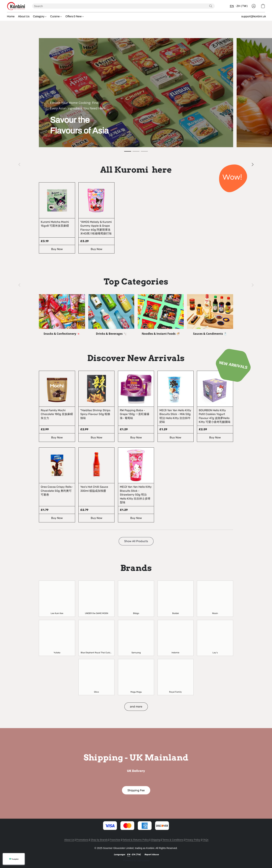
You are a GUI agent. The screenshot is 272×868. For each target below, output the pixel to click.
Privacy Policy (193, 840)
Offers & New (75, 16)
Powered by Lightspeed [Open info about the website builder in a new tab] (136, 860)
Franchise (115, 840)
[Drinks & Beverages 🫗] (111, 315)
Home (11, 16)
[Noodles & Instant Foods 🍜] (161, 315)
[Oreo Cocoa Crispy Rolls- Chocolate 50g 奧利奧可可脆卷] (57, 485)
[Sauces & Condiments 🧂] (210, 315)
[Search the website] (211, 6)
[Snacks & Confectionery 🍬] (62, 315)
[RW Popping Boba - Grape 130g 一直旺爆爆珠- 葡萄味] (136, 406)
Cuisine (56, 16)
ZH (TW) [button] (242, 6)
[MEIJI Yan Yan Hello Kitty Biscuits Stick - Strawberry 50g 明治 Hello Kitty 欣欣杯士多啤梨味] (136, 485)
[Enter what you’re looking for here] (123, 6)
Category (40, 16)
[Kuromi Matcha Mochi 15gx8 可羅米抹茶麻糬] (57, 218)
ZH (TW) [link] (137, 854)
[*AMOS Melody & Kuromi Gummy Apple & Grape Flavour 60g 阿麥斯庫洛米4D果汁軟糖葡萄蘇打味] (97, 218)
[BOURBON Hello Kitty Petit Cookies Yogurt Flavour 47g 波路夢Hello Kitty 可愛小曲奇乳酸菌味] (215, 406)
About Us (24, 16)
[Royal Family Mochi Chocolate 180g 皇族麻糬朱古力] (57, 406)
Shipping (156, 840)
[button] (16, 6)
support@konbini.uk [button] (254, 16)
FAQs (205, 840)
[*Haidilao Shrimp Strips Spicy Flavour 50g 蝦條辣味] (97, 406)
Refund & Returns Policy (136, 840)
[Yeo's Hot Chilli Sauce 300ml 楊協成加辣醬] (97, 485)
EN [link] (129, 854)
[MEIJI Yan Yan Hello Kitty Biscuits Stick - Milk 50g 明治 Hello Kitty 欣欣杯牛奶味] (176, 406)
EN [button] (232, 6)
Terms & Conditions (173, 840)
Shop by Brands (99, 840)
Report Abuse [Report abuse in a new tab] (152, 854)
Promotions (82, 840)
